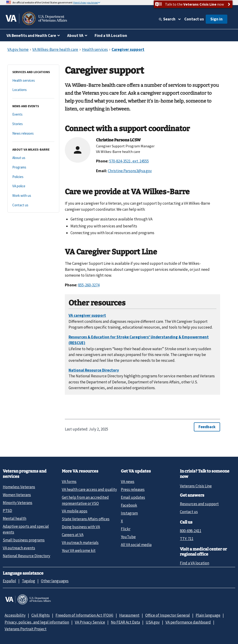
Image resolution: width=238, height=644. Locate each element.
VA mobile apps (75, 511)
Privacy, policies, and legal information (37, 622)
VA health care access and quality (89, 489)
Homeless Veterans (19, 487)
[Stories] (33, 124)
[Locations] (33, 90)
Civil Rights (41, 615)
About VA (75, 36)
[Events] (33, 115)
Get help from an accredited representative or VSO (85, 500)
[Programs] (33, 167)
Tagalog (28, 581)
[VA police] (33, 186)
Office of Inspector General (168, 615)
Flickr (126, 529)
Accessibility (15, 615)
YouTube (128, 537)
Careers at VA (73, 535)
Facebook (129, 505)
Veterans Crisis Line (196, 486)
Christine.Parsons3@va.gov (130, 171)
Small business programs (24, 540)
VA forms (69, 482)
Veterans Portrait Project (26, 629)
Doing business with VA (81, 527)
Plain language (208, 615)
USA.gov (153, 622)
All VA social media (136, 545)
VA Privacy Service (90, 622)
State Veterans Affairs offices (86, 519)
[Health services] (33, 81)
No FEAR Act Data (125, 622)
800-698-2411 (191, 531)
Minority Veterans (18, 503)
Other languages (55, 581)
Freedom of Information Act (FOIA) (84, 615)
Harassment (129, 615)
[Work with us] (33, 196)
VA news (128, 482)
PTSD (7, 511)
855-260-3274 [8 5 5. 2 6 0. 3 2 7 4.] (89, 285)
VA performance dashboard (188, 622)
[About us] (33, 158)
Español (9, 581)
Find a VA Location (111, 36)
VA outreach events (19, 548)
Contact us (194, 19)
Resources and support (199, 504)
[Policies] (33, 177)
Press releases (133, 489)
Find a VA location (195, 563)
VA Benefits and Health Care (31, 36)
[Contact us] (33, 205)
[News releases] (33, 134)
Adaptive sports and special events (26, 529)
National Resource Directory (26, 556)
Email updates (133, 497)
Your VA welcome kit (79, 550)
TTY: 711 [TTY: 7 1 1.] (187, 539)
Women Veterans (17, 495)
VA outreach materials (80, 543)
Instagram (129, 513)
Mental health (15, 518)
